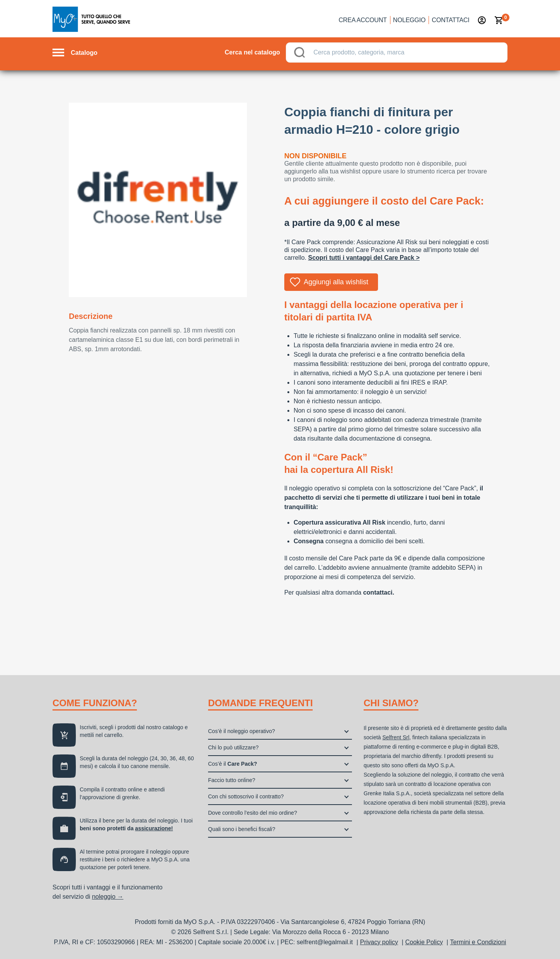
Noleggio (409, 20)
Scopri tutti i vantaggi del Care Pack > (364, 258)
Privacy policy (379, 942)
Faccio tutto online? (232, 780)
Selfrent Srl (396, 737)
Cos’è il (233, 764)
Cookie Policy (424, 942)
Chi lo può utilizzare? (233, 747)
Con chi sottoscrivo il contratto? (246, 796)
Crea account (363, 20)
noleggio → (108, 897)
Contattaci (451, 20)
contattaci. (379, 592)
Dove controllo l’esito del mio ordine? (253, 813)
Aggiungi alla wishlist (336, 282)
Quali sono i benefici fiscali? (242, 829)
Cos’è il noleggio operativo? (241, 731)
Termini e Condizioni (478, 942)
